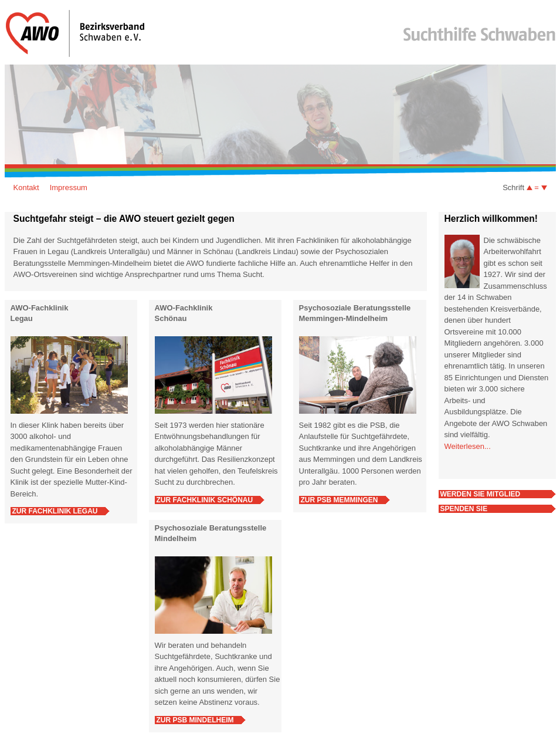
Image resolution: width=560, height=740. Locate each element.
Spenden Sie (464, 509)
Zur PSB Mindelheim (195, 720)
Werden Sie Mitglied (481, 494)
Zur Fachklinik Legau (55, 511)
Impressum (69, 187)
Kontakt (26, 187)
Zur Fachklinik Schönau (205, 500)
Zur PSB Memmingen (340, 500)
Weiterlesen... (468, 446)
